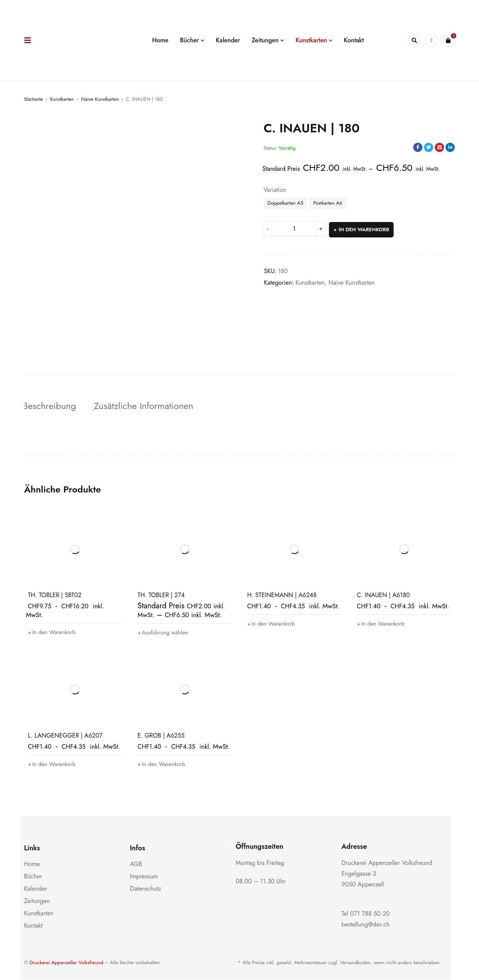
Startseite (34, 99)
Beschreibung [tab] (51, 406)
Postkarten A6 (328, 203)
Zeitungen (37, 901)
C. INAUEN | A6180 (384, 596)
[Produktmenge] (294, 229)
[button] (54, 633)
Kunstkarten (62, 99)
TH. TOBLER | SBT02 (55, 596)
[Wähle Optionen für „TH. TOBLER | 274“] (165, 633)
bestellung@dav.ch (366, 925)
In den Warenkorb (364, 229)
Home (32, 864)
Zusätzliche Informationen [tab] (146, 406)
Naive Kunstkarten (100, 99)
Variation (275, 190)
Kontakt (33, 926)
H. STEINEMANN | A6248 (282, 596)
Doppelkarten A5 (285, 203)
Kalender (36, 889)
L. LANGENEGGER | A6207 (65, 736)
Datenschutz (146, 889)
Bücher (33, 877)
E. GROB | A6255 (161, 736)
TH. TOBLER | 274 (161, 596)
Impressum (144, 877)
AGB (136, 864)
